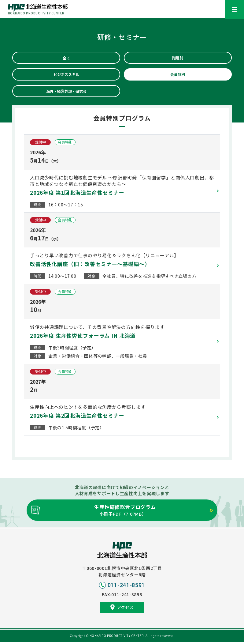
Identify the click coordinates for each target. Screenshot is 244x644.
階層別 (178, 58)
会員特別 (178, 75)
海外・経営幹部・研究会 (66, 93)
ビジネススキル (66, 75)
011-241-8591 (126, 587)
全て (66, 58)
